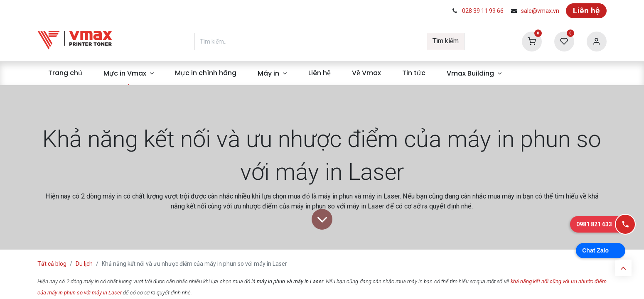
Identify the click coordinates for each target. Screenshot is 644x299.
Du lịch (84, 264)
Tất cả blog (52, 264)
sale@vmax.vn (540, 11)
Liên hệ (586, 11)
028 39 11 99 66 (483, 11)
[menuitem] (65, 73)
